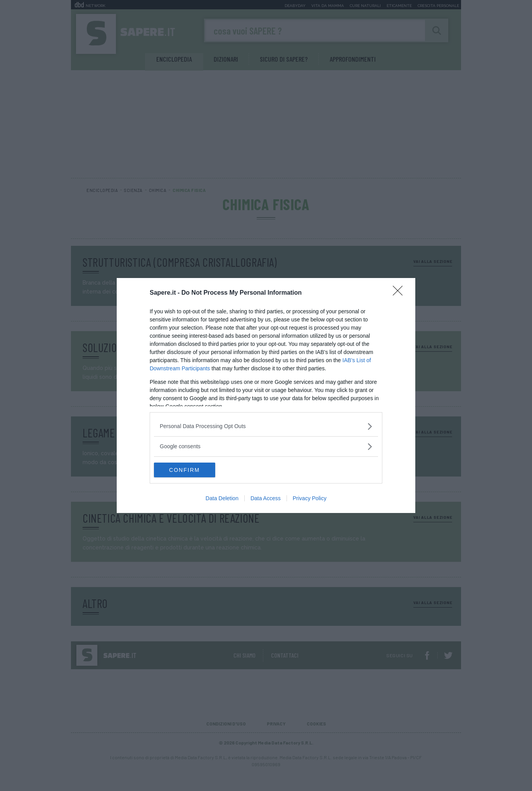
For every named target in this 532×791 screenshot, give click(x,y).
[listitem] (266, 426)
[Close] (400, 293)
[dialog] (266, 395)
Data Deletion (222, 499)
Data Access (266, 499)
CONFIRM (191, 470)
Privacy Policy (310, 499)
